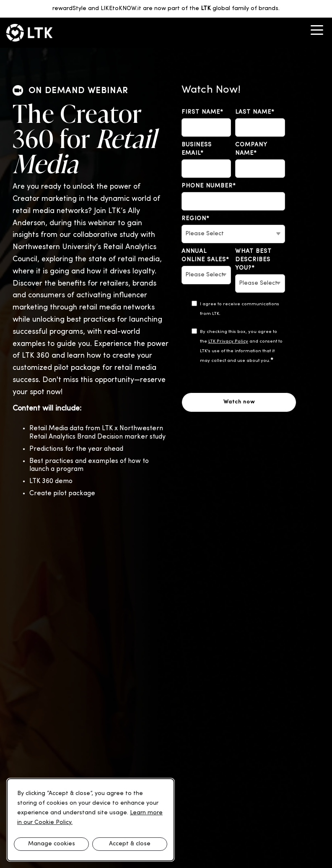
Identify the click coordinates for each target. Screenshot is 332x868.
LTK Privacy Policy (228, 342)
